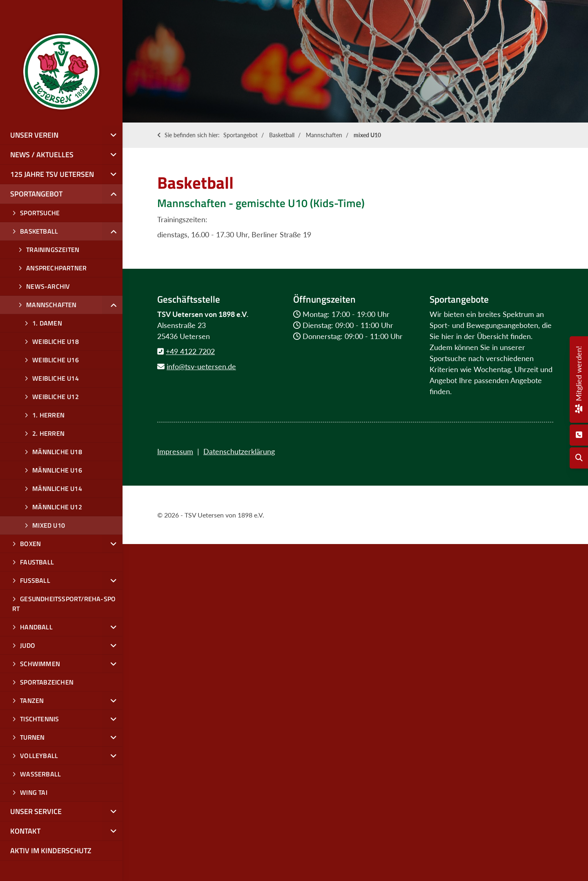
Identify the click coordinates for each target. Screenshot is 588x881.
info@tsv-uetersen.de (201, 366)
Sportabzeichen (47, 682)
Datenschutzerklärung (239, 451)
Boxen (30, 544)
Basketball (282, 135)
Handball (36, 627)
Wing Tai (34, 792)
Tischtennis (39, 719)
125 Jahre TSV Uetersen (52, 174)
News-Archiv (48, 286)
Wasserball (40, 774)
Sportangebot (241, 135)
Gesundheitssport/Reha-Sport (64, 604)
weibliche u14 (56, 378)
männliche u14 (57, 488)
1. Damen (47, 323)
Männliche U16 (57, 470)
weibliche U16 (56, 360)
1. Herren (48, 415)
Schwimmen (40, 664)
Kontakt (25, 831)
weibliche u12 (56, 397)
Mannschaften (324, 135)
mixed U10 (367, 135)
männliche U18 (57, 452)
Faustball (37, 562)
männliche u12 (57, 507)
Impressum (175, 451)
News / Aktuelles (42, 155)
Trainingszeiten (53, 250)
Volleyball (39, 756)
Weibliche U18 (56, 341)
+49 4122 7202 (190, 351)
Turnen (32, 737)
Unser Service (36, 811)
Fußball (35, 580)
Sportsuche (40, 213)
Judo (28, 645)
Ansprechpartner (56, 268)
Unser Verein (34, 135)
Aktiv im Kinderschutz (51, 851)
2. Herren (48, 433)
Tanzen (32, 700)
